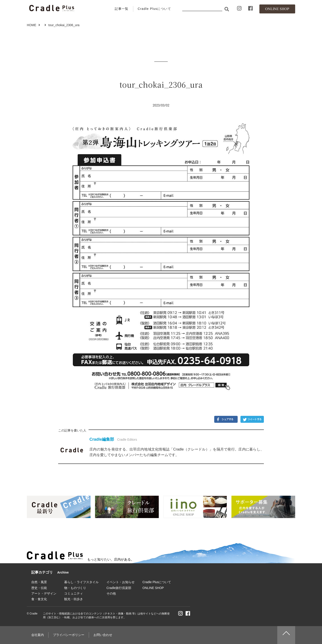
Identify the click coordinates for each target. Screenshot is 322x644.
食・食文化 (39, 599)
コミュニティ (74, 593)
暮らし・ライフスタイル (81, 582)
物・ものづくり (75, 588)
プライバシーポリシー (69, 635)
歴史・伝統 (39, 588)
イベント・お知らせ (121, 582)
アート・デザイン (44, 593)
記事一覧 (122, 9)
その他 (111, 593)
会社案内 (38, 635)
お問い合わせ (103, 635)
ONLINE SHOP (153, 588)
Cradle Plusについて (154, 9)
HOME (32, 25)
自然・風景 (39, 582)
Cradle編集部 (102, 439)
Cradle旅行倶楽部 (119, 588)
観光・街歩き (74, 599)
